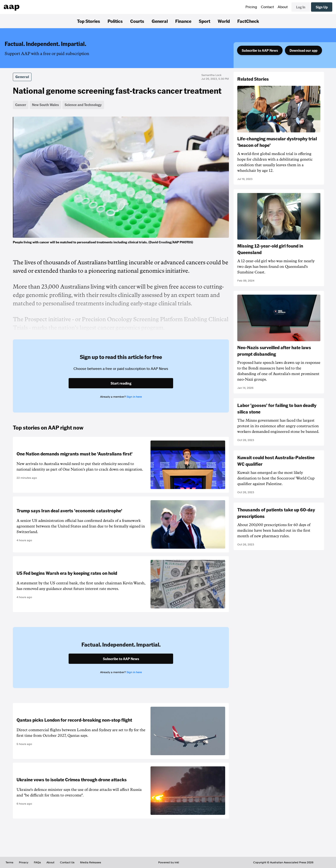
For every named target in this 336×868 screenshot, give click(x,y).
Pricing (251, 7)
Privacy (24, 862)
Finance (183, 21)
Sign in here (134, 397)
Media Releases (91, 862)
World (224, 21)
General (160, 21)
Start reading (121, 383)
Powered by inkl (169, 862)
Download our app (303, 50)
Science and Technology (83, 105)
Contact (267, 7)
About (283, 7)
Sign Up (322, 7)
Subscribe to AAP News (260, 50)
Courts (137, 21)
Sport (205, 21)
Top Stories (89, 21)
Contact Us (67, 862)
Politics (115, 21)
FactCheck (248, 21)
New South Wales (45, 105)
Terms (9, 862)
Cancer (21, 105)
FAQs (37, 862)
